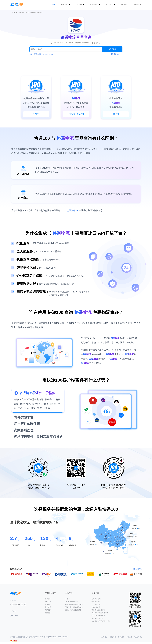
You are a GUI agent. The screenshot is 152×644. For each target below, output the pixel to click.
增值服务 (129, 637)
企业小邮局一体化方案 (99, 616)
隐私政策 (121, 637)
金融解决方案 (96, 602)
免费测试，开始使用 (76, 114)
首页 (54, 5)
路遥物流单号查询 (36, 13)
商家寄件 (124, 5)
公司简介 (48, 599)
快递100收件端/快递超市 (73, 610)
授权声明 (113, 637)
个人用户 (64, 5)
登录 (140, 4)
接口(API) (109, 5)
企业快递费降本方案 (98, 618)
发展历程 (48, 604)
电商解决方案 (96, 599)
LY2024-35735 (48, 54)
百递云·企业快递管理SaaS (74, 607)
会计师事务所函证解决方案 (101, 621)
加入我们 (48, 610)
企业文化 (48, 602)
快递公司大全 (23, 13)
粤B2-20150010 (63, 637)
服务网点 (97, 43)
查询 (112, 49)
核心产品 (48, 607)
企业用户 (79, 5)
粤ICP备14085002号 (50, 637)
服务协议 (104, 637)
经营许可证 (138, 637)
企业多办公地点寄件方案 (100, 613)
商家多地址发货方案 (98, 610)
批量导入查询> (115, 54)
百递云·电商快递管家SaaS (74, 604)
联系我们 (48, 613)
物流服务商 (94, 5)
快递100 (68, 599)
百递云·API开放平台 (71, 602)
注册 (135, 4)
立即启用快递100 (71, 210)
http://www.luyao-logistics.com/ (79, 43)
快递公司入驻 (137, 569)
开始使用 (36, 114)
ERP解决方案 (96, 604)
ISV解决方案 (96, 607)
